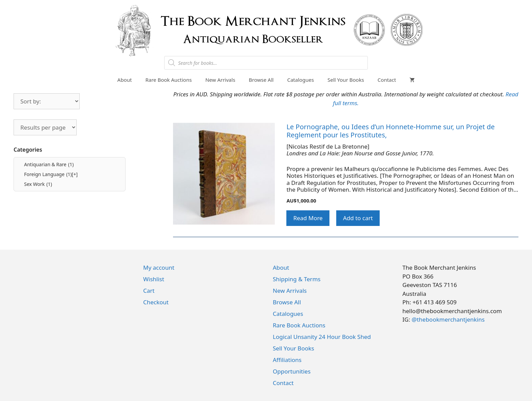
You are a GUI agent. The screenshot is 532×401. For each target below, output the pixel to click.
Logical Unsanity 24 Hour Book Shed (322, 337)
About (125, 80)
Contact (387, 80)
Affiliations (287, 360)
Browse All (261, 80)
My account (159, 268)
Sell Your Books (346, 80)
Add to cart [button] (358, 218)
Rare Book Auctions (168, 80)
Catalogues (300, 80)
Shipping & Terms (297, 279)
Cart (149, 291)
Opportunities (292, 371)
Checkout (156, 302)
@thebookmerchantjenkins (448, 319)
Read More (308, 218)
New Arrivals (220, 80)
